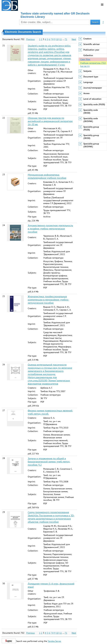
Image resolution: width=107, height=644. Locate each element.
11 (61, 39)
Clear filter (85, 59)
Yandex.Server (54, 641)
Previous (31, 39)
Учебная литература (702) (93, 63)
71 (66, 39)
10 (57, 39)
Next (74, 39)
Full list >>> (85, 66)
